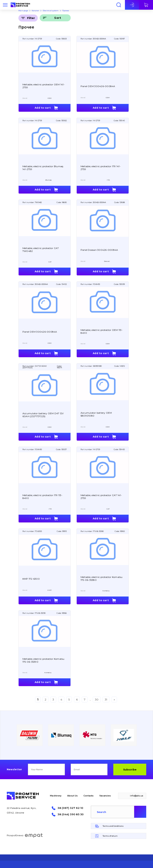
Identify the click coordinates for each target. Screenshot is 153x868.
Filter (31, 18)
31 (106, 699)
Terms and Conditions (113, 826)
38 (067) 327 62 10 (70, 808)
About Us (73, 796)
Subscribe (130, 770)
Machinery (56, 796)
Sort (58, 18)
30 (97, 699)
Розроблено (25, 835)
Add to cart (43, 108)
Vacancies (105, 796)
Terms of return (110, 836)
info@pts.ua (137, 796)
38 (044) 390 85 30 (70, 814)
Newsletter (14, 769)
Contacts (89, 796)
